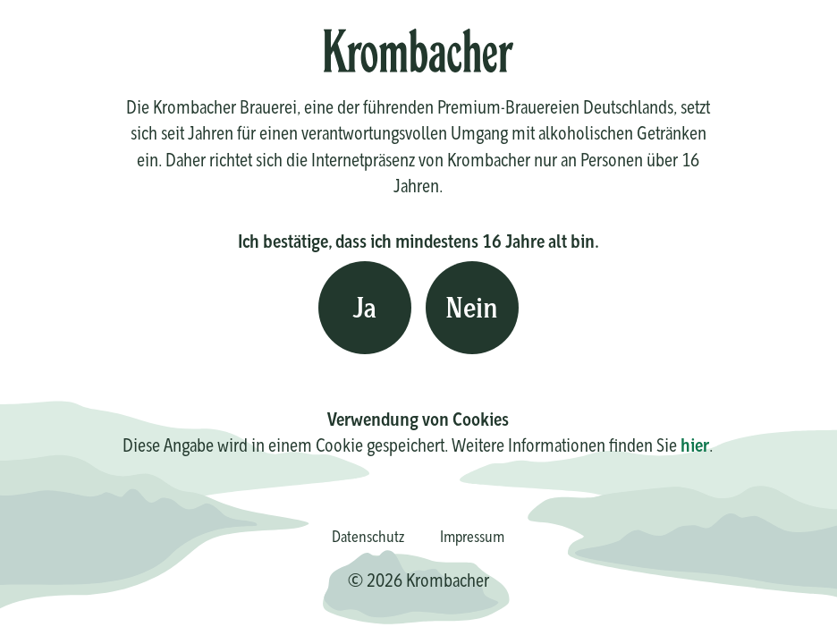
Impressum (472, 536)
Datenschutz (368, 536)
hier (695, 445)
